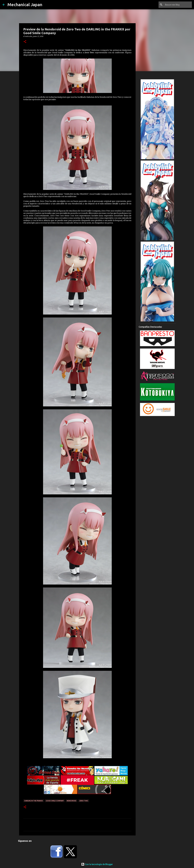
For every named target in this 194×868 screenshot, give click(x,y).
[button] (25, 42)
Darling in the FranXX (34, 801)
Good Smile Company (55, 801)
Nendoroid (72, 801)
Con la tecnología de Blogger (97, 864)
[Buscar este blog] (178, 5)
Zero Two (84, 801)
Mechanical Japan (25, 5)
